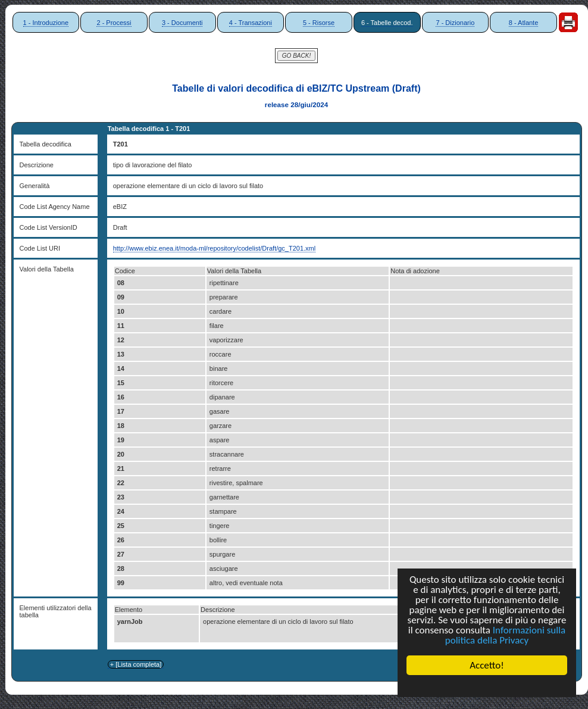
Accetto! (487, 665)
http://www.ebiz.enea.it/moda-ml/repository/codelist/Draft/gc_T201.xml (215, 248)
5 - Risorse (319, 23)
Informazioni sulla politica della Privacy (505, 635)
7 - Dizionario (455, 23)
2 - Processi (114, 23)
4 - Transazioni (251, 23)
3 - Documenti (182, 23)
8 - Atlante (524, 23)
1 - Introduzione (46, 23)
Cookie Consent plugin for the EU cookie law (487, 686)
